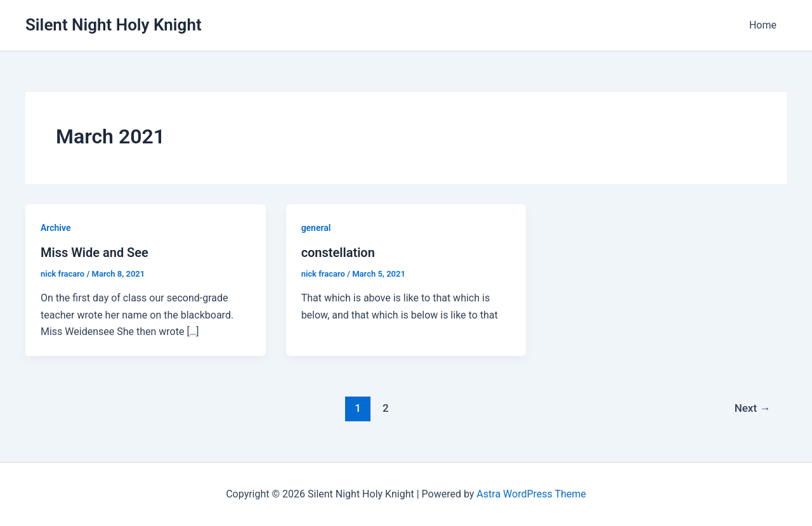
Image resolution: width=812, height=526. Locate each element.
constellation (338, 253)
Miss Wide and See (95, 253)
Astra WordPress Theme (531, 494)
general (316, 228)
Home (763, 25)
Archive (56, 228)
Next (753, 408)
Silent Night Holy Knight (114, 25)
